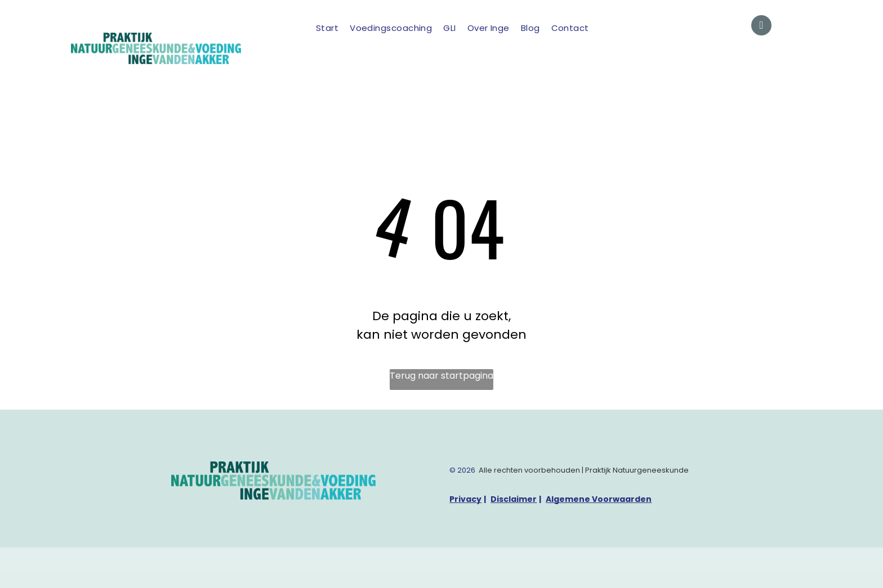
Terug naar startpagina (441, 376)
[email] (761, 27)
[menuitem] (327, 28)
